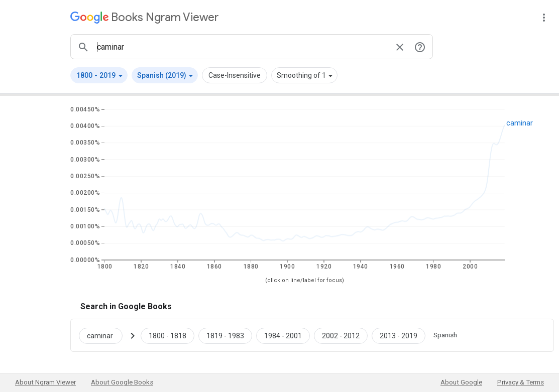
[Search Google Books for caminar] (105, 335)
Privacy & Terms (521, 382)
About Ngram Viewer (45, 382)
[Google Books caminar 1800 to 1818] (167, 335)
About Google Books (122, 382)
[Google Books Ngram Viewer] (144, 17)
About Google (461, 382)
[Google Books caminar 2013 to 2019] (399, 335)
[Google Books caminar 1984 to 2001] (283, 335)
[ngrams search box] (242, 47)
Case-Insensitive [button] (235, 75)
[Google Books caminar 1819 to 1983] (225, 335)
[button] (99, 75)
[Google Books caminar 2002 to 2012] (341, 335)
